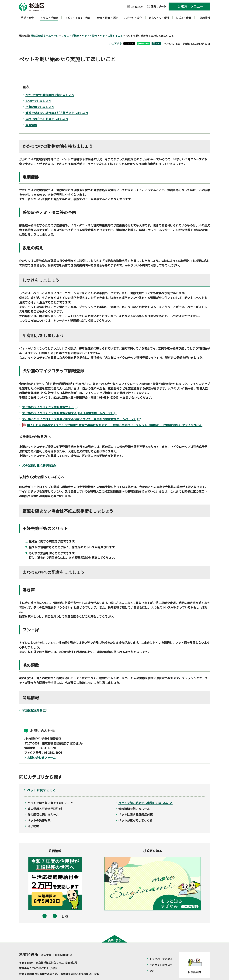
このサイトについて (161, 956)
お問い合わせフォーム (41, 748)
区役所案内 (194, 963)
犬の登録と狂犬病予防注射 (39, 456)
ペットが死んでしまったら (135, 811)
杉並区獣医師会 (34, 701)
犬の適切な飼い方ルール (134, 799)
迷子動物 (33, 817)
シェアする (115, 34)
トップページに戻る (161, 950)
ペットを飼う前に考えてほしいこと (50, 794)
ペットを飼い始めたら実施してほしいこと (145, 794)
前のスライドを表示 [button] (45, 907)
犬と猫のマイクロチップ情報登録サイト (50, 398)
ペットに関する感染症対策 (135, 805)
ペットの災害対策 (39, 811)
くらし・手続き (70, 26)
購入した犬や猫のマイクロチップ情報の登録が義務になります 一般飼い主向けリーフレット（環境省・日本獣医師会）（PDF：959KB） (115, 416)
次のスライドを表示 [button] (55, 907)
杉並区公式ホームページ (45, 26)
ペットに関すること (111, 26)
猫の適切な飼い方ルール (43, 805)
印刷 (157, 34)
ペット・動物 (89, 26)
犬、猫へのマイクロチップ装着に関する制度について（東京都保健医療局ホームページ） (81, 410)
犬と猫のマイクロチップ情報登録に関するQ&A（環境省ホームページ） (70, 404)
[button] (135, 6)
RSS (152, 962)
